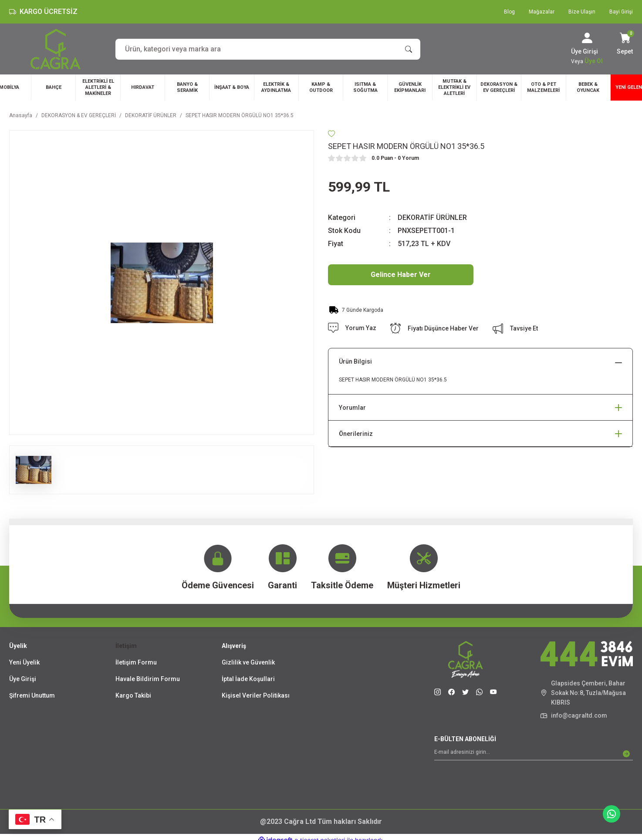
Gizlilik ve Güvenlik (248, 662)
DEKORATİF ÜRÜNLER (432, 218)
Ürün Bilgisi (355, 361)
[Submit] (626, 754)
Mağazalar (542, 12)
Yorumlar (352, 408)
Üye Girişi (23, 679)
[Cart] (625, 44)
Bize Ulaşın (582, 12)
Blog (509, 12)
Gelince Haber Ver (401, 275)
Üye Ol (594, 61)
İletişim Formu (136, 662)
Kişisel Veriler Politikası (256, 695)
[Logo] (56, 49)
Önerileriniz (356, 434)
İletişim (126, 646)
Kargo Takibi (133, 695)
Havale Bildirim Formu (148, 679)
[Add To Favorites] (331, 134)
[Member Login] (587, 38)
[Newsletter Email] (534, 754)
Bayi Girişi (621, 12)
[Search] (268, 49)
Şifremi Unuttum (32, 695)
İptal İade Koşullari (248, 679)
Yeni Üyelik (24, 662)
